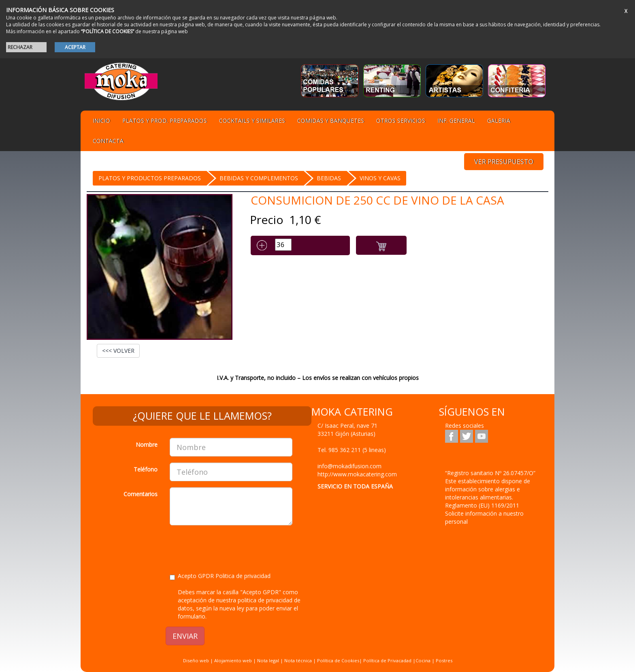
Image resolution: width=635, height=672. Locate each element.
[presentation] (231, 547)
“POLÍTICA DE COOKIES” (108, 31)
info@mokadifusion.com (349, 466)
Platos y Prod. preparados (165, 121)
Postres (444, 660)
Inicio (101, 121)
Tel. (352, 450)
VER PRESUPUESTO (504, 162)
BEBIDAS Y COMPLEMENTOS (259, 178)
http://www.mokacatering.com (357, 474)
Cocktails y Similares (252, 121)
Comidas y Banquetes (331, 121)
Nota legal (268, 660)
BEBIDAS (329, 178)
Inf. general (456, 121)
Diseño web (196, 660)
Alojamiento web (233, 660)
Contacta (108, 141)
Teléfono (146, 469)
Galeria (499, 121)
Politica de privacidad (243, 576)
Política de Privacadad (387, 660)
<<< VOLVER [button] (118, 351)
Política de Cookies (338, 660)
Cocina (424, 660)
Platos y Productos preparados (150, 178)
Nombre (147, 445)
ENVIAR (185, 636)
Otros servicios (401, 121)
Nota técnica (298, 660)
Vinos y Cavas (380, 178)
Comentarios (141, 494)
